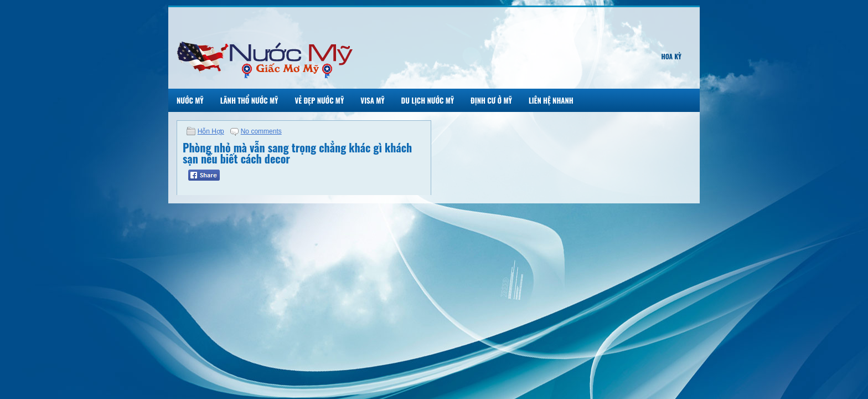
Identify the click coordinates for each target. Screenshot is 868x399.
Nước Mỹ (190, 100)
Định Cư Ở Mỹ (491, 100)
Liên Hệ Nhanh (551, 100)
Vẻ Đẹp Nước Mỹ (319, 100)
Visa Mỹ (372, 100)
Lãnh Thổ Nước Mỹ (249, 100)
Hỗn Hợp (211, 131)
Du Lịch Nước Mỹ (428, 100)
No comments (261, 131)
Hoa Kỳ (671, 56)
